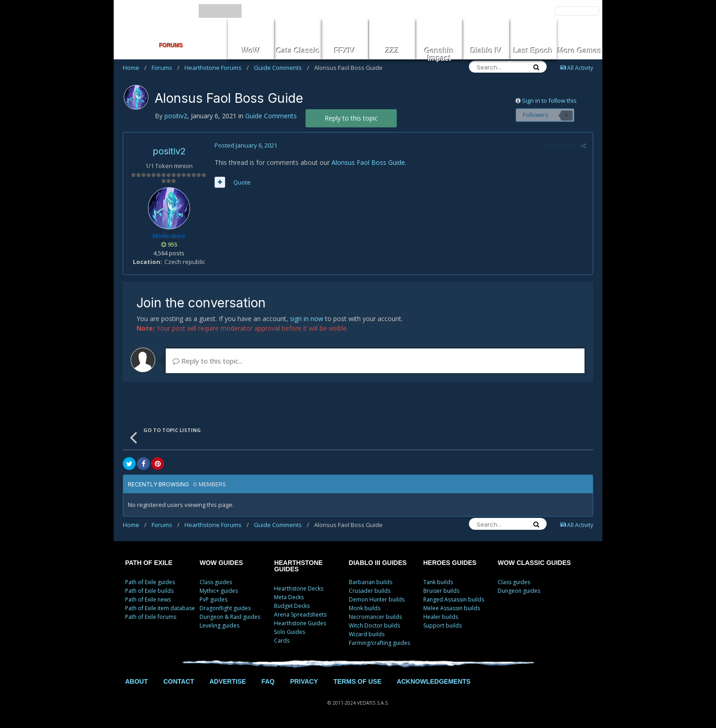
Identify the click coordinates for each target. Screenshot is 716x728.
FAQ (268, 681)
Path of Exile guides (150, 582)
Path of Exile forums (151, 617)
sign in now (307, 319)
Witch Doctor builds (374, 625)
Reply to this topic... (208, 361)
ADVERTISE (227, 681)
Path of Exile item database (160, 608)
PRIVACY (304, 681)
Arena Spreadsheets (300, 615)
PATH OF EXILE (149, 563)
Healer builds (441, 617)
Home (135, 68)
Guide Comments (282, 68)
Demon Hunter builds (377, 599)
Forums (166, 68)
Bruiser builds (441, 591)
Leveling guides (219, 625)
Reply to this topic (351, 118)
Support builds (442, 625)
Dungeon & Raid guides (230, 617)
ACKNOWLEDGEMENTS (434, 681)
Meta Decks (289, 597)
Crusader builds (370, 591)
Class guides (216, 582)
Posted (246, 145)
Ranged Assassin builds (454, 599)
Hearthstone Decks (299, 588)
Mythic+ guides (219, 591)
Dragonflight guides (225, 608)
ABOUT (137, 681)
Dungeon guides (519, 591)
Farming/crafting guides (379, 643)
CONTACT (179, 681)
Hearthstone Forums (217, 68)
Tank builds (438, 582)
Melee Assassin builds (452, 608)
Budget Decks (292, 606)
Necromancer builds (375, 617)
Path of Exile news (148, 599)
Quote (242, 182)
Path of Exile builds (149, 591)
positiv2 (169, 151)
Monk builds (365, 608)
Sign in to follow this (549, 100)
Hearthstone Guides (300, 623)
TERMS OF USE (357, 681)
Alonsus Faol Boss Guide (368, 162)
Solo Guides (290, 632)
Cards (282, 641)
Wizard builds (367, 634)
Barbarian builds (371, 582)
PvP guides (213, 599)
